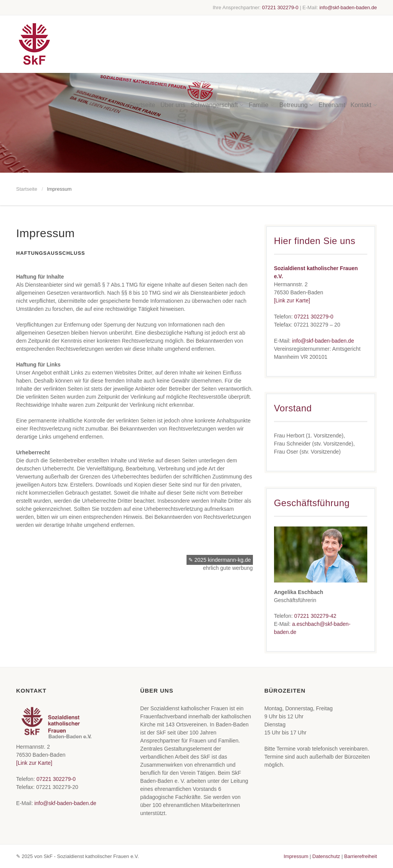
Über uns (173, 63)
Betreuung (296, 63)
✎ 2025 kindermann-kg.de (220, 560)
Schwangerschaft (217, 63)
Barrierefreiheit (361, 856)
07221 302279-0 (280, 7)
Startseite (142, 63)
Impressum (296, 856)
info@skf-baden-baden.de (348, 7)
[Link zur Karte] (292, 300)
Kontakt (364, 63)
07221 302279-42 (315, 616)
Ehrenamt (332, 63)
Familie (261, 63)
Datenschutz (326, 856)
